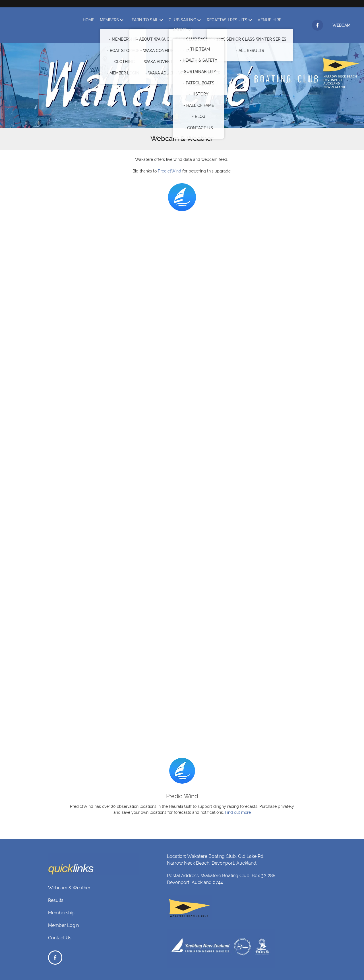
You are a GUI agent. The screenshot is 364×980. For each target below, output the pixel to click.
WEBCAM (341, 25)
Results (56, 900)
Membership (61, 913)
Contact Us (60, 938)
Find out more (238, 812)
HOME (88, 20)
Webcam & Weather (69, 888)
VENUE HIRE (269, 20)
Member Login (63, 925)
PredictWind (169, 171)
